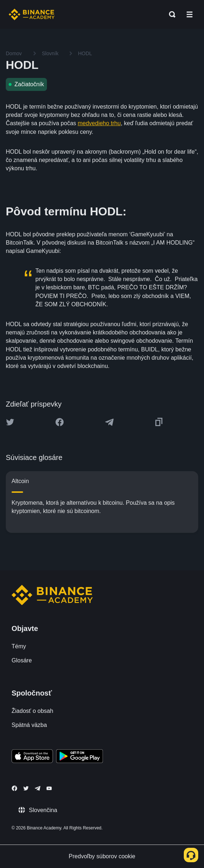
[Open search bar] (170, 14)
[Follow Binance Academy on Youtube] (49, 788)
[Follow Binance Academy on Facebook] (14, 788)
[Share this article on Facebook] (60, 422)
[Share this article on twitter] (10, 422)
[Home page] (32, 14)
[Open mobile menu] (190, 14)
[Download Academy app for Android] (79, 757)
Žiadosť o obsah (32, 711)
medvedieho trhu (99, 123)
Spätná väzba (29, 725)
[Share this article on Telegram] (109, 422)
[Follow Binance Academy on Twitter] (26, 788)
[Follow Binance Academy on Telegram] (38, 788)
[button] (190, 14)
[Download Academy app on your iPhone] (32, 757)
